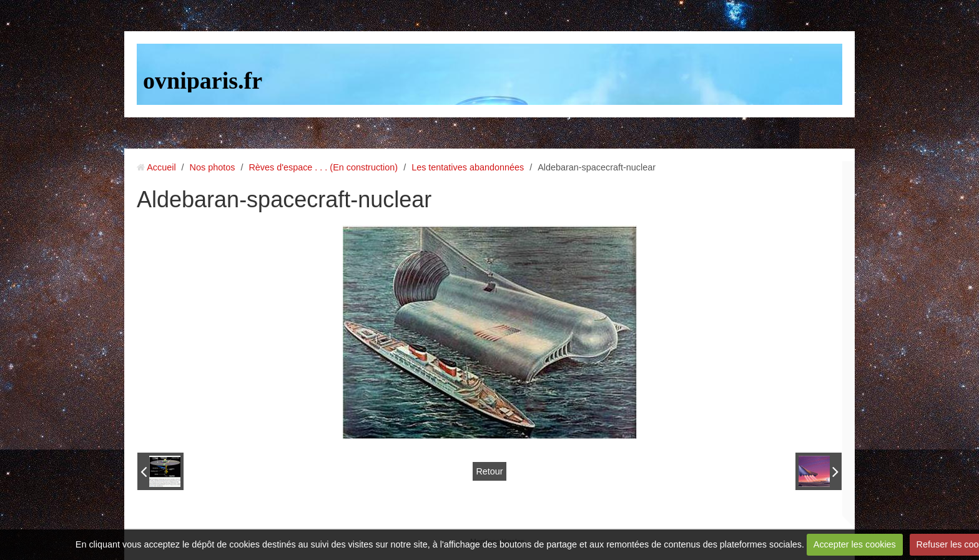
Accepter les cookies (855, 544)
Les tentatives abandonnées (468, 167)
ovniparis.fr (203, 81)
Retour (489, 471)
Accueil (161, 167)
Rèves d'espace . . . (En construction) (323, 167)
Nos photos (213, 167)
